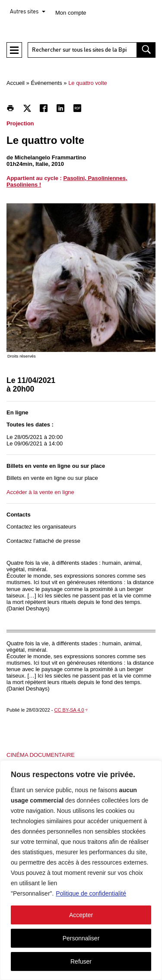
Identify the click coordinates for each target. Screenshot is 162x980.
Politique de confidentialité (91, 893)
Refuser (81, 961)
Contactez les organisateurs (41, 527)
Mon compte (71, 13)
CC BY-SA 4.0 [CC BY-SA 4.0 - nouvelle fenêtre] (69, 710)
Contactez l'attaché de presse (43, 541)
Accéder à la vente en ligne (40, 492)
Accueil (16, 83)
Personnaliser (81, 938)
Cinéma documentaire (41, 755)
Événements (46, 83)
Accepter (81, 915)
